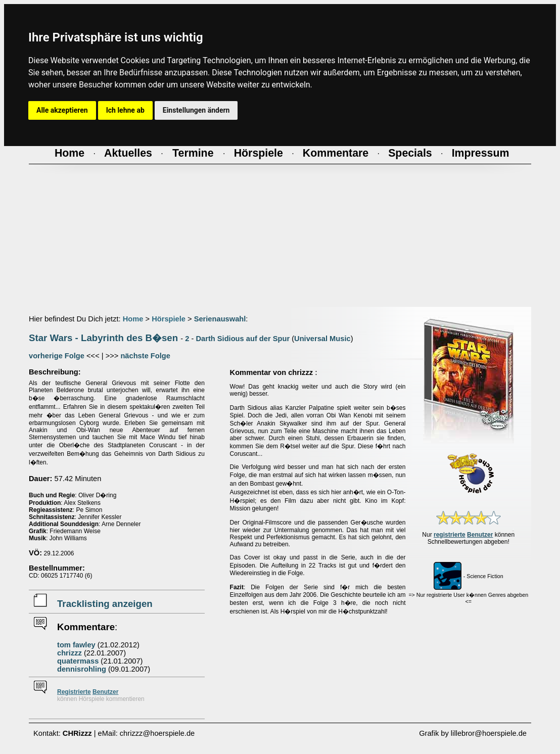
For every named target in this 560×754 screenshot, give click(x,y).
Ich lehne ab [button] (125, 110)
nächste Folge (145, 356)
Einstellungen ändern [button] (196, 110)
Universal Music (322, 339)
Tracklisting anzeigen (105, 604)
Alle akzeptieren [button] (62, 110)
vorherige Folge (57, 356)
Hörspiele (169, 319)
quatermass (78, 661)
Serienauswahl (220, 319)
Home (133, 319)
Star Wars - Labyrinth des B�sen (103, 338)
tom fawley (76, 645)
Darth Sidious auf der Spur (243, 339)
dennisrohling (82, 669)
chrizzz (69, 653)
